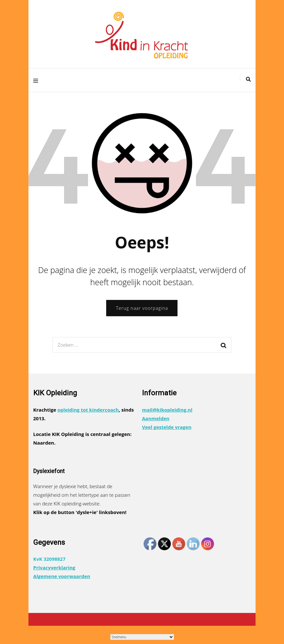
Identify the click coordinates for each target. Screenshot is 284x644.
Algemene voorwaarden (62, 576)
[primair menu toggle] (37, 80)
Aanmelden (156, 418)
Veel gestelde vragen (167, 427)
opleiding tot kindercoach (88, 410)
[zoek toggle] (248, 79)
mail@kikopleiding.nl (167, 410)
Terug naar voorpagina (142, 308)
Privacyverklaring (54, 568)
